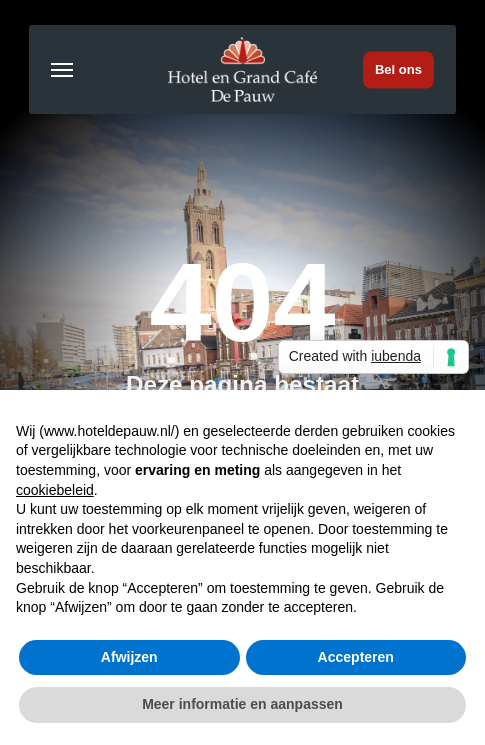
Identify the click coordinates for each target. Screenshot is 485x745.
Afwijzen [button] (129, 657)
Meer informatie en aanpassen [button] (242, 704)
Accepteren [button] (356, 657)
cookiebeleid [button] (55, 490)
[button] (62, 70)
